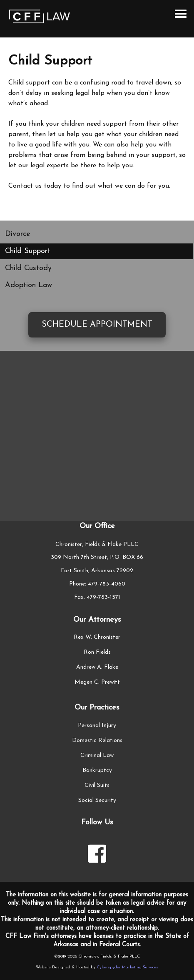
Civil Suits (97, 785)
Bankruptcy (97, 770)
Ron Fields (97, 652)
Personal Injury (97, 726)
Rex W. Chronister (97, 637)
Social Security (97, 800)
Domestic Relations (97, 741)
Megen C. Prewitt (97, 682)
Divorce (18, 234)
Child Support (28, 251)
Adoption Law (29, 285)
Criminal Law (97, 755)
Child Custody (28, 268)
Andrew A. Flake (97, 667)
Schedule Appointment (97, 325)
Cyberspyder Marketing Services (127, 967)
